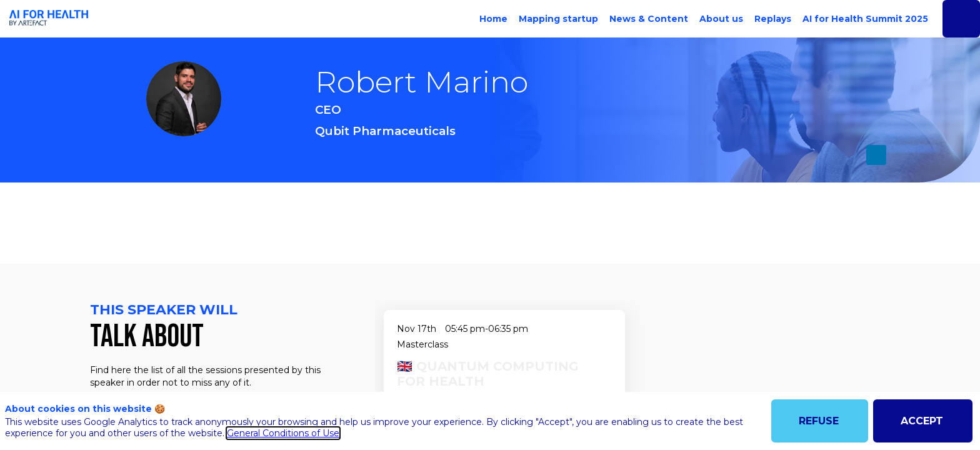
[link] (491, 19)
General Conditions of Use (283, 433)
